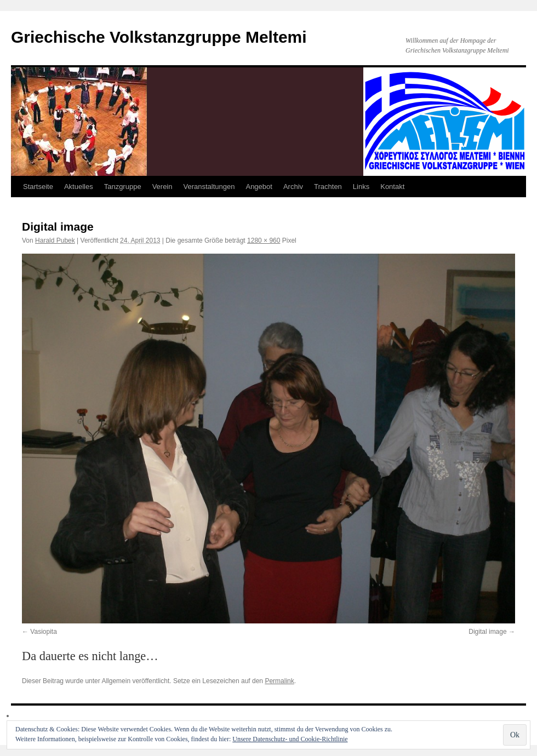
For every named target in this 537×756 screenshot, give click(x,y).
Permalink (279, 681)
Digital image (487, 632)
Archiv (293, 187)
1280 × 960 (264, 240)
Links (361, 187)
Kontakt (392, 187)
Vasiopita (43, 632)
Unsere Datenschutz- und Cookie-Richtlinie (290, 739)
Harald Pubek (55, 240)
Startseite (38, 187)
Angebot (259, 187)
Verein (162, 187)
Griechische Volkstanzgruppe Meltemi (159, 37)
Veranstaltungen (209, 187)
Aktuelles (79, 187)
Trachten (328, 187)
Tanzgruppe (123, 187)
